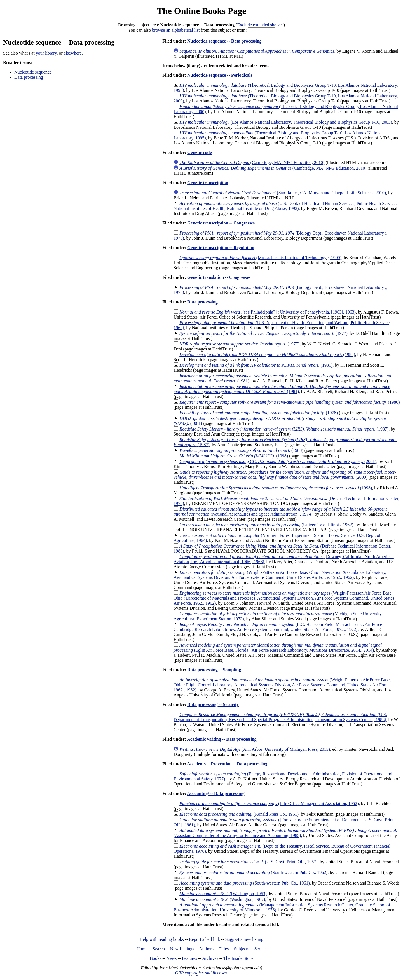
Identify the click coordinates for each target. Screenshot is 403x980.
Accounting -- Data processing (216, 793)
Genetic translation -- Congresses (219, 277)
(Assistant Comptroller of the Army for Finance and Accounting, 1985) (285, 833)
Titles (224, 949)
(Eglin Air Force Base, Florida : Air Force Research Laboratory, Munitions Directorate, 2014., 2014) (278, 648)
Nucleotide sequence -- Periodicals (220, 75)
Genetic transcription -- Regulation (221, 248)
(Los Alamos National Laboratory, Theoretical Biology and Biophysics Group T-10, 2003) (286, 122)
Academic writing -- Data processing (222, 739)
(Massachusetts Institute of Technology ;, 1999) (260, 258)
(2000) (285, 475)
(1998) (234, 456)
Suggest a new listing (244, 939)
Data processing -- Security (213, 704)
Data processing (29, 77)
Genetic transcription (208, 183)
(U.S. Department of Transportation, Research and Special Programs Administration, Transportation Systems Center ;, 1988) (280, 717)
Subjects (242, 949)
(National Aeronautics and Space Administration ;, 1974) (280, 512)
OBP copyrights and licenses (201, 973)
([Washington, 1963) (223, 894)
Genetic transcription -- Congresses (221, 223)
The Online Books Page (201, 11)
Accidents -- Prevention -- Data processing (227, 764)
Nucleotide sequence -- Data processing (224, 41)
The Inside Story (238, 958)
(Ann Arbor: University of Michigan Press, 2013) (255, 749)
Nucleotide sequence (33, 72)
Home (142, 949)
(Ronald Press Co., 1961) (239, 814)
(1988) (241, 450)
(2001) (278, 461)
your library (46, 53)
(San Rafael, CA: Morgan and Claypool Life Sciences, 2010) (283, 193)
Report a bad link (204, 939)
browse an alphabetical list (176, 30)
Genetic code (200, 152)
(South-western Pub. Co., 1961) (245, 883)
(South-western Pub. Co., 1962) (253, 872)
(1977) (263, 333)
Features (189, 958)
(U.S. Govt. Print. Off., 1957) (248, 862)
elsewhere (73, 53)
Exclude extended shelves (260, 25)
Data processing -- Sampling (214, 670)
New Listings (182, 949)
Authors (206, 949)
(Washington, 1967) (222, 899)
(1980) (267, 355)
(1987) (284, 429)
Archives (210, 958)
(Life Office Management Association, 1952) (269, 804)
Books (155, 958)
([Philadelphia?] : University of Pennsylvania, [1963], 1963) (268, 312)
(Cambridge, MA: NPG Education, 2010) (252, 162)
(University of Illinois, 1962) (266, 525)
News (172, 958)
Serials (261, 949)
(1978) (259, 413)
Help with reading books (162, 939)
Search (159, 949)
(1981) (256, 365)
